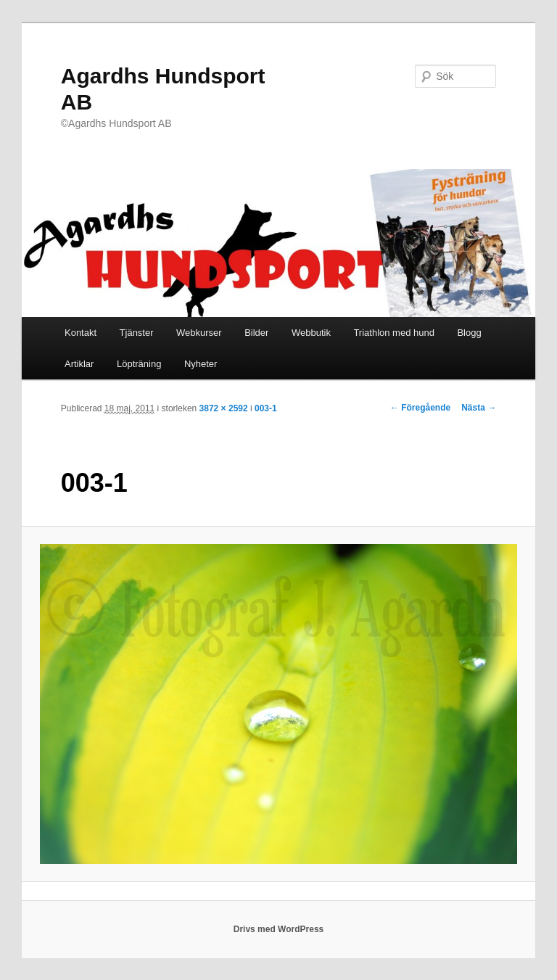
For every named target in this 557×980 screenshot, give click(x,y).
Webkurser (199, 333)
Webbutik (311, 333)
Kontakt (81, 333)
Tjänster (137, 333)
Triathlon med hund (394, 333)
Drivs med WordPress (279, 929)
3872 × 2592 (224, 408)
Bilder (256, 333)
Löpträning (139, 364)
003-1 (266, 408)
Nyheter (201, 364)
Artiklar (79, 364)
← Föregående (420, 408)
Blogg (469, 333)
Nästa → (479, 408)
